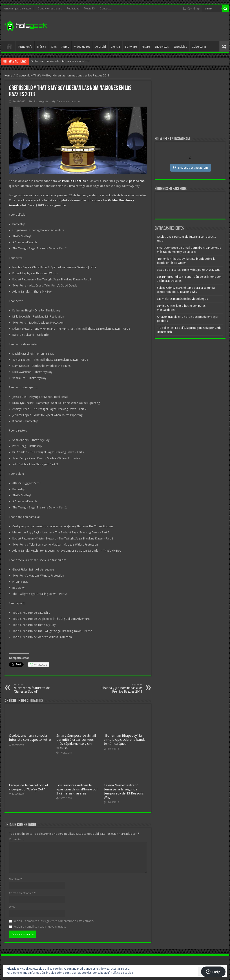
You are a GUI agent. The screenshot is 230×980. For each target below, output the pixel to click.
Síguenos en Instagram (191, 168)
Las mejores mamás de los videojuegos (182, 299)
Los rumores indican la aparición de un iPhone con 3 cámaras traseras (77, 789)
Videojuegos (82, 47)
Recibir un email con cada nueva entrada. (40, 927)
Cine (54, 47)
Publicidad (73, 9)
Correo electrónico (22, 893)
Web (12, 907)
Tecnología (25, 47)
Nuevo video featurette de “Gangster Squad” (36, 688)
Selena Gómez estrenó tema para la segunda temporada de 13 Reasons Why (124, 791)
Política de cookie (122, 973)
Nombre (15, 879)
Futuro (146, 47)
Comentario (17, 839)
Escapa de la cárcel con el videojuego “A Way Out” (28, 787)
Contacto (106, 9)
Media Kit (90, 9)
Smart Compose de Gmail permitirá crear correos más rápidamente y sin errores (76, 742)
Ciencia (115, 47)
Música (42, 47)
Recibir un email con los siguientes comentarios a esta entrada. (54, 921)
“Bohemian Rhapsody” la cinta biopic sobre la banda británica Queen (125, 740)
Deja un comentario (68, 102)
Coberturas (199, 47)
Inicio (9, 46)
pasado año (137, 181)
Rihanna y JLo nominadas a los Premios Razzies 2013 (119, 688)
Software (131, 47)
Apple (65, 47)
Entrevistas (162, 47)
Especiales (180, 47)
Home (8, 75)
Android (101, 47)
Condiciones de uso (50, 9)
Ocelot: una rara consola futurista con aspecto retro (60, 61)
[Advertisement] (144, 27)
